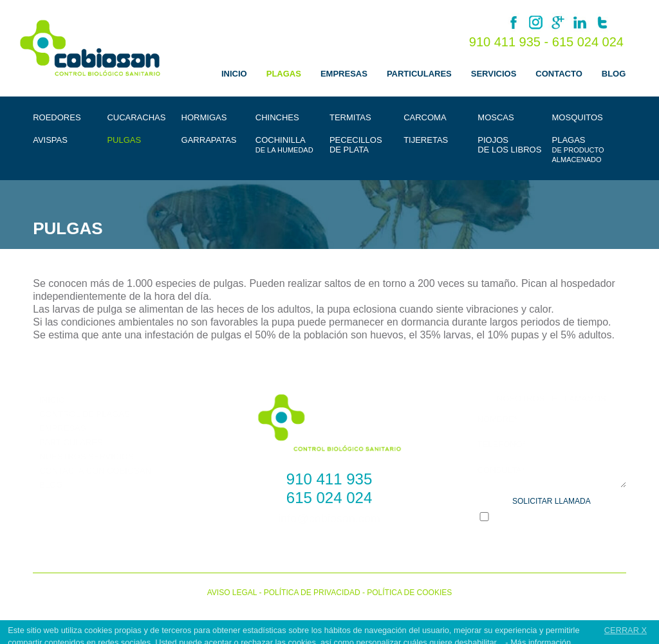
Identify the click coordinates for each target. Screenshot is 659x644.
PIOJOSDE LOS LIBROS (509, 145)
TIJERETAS (426, 140)
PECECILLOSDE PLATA (356, 145)
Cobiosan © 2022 (330, 609)
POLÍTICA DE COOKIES (409, 593)
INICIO (234, 74)
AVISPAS (50, 140)
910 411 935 (329, 479)
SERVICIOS (494, 74)
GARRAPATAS (209, 140)
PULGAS (124, 140)
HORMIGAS (204, 117)
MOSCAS (496, 117)
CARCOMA (425, 117)
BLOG (614, 74)
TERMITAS (350, 117)
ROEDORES (57, 117)
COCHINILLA (284, 144)
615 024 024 (588, 42)
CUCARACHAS (136, 117)
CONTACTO (559, 74)
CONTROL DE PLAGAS (84, 414)
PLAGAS (284, 74)
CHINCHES (277, 117)
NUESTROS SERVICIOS (86, 456)
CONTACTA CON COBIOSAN (95, 471)
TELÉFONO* (502, 444)
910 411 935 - (511, 42)
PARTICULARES (419, 74)
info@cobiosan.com (329, 519)
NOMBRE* (497, 419)
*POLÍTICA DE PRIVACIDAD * (575, 519)
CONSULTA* (501, 469)
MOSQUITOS (578, 117)
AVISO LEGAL (232, 593)
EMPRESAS (344, 74)
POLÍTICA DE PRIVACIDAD (312, 593)
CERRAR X (626, 630)
